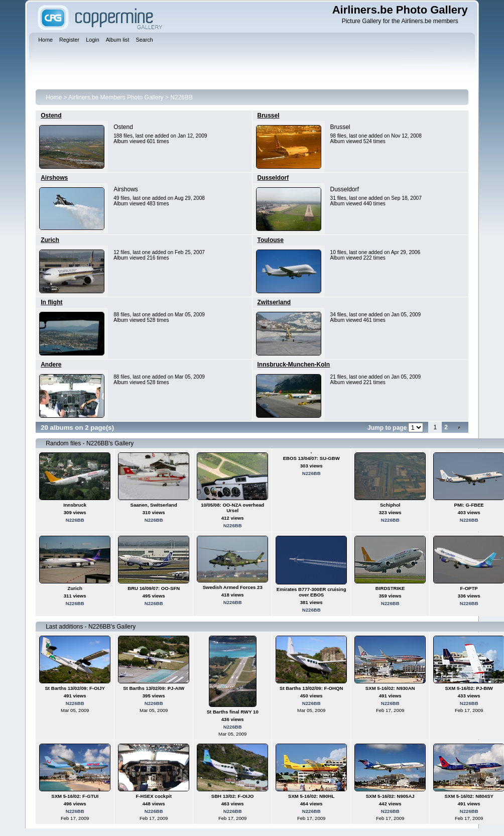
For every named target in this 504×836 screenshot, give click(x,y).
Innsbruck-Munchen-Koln (294, 365)
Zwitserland (274, 302)
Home (54, 97)
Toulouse (271, 240)
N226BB (181, 97)
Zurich (50, 240)
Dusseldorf (273, 178)
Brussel (269, 115)
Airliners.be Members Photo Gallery (116, 97)
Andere (51, 365)
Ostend (51, 115)
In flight (51, 302)
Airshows (54, 178)
